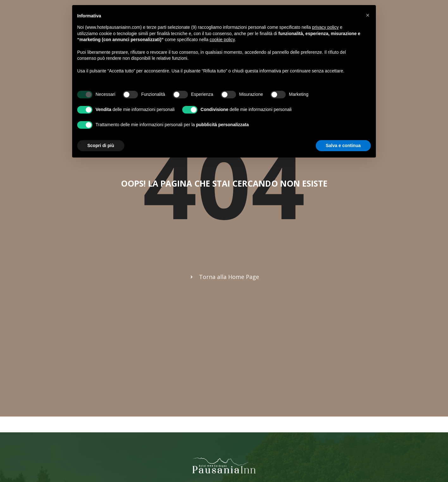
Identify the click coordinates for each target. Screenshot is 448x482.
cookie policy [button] (222, 40)
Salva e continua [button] (343, 145)
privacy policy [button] (325, 27)
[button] (368, 15)
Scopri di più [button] (101, 145)
